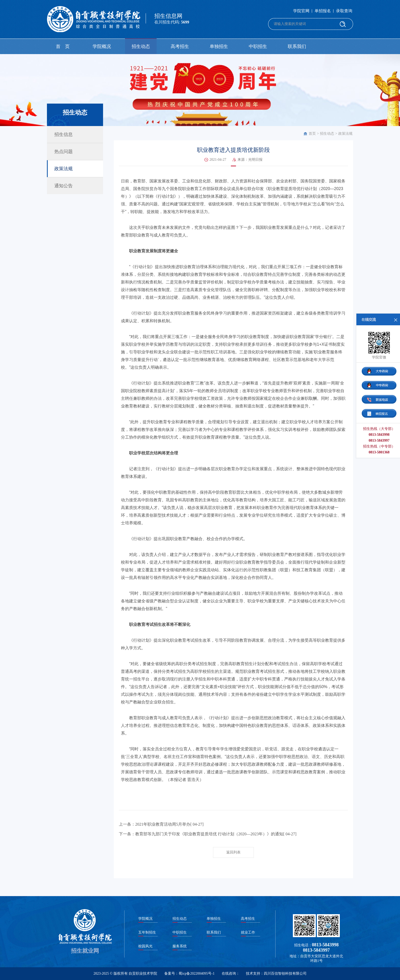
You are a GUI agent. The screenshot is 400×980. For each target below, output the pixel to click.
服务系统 (180, 946)
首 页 (63, 46)
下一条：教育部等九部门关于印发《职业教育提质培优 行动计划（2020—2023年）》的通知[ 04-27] (208, 834)
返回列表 (233, 852)
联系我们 (297, 46)
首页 (312, 134)
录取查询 (344, 11)
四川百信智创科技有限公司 (285, 973)
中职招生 (258, 46)
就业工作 (248, 932)
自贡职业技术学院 (143, 973)
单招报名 (323, 11)
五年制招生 (147, 932)
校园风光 (145, 946)
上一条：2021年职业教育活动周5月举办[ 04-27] (161, 824)
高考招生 (180, 46)
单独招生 (219, 46)
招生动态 (141, 46)
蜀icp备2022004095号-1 (197, 973)
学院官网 (301, 11)
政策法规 (345, 134)
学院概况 (102, 46)
